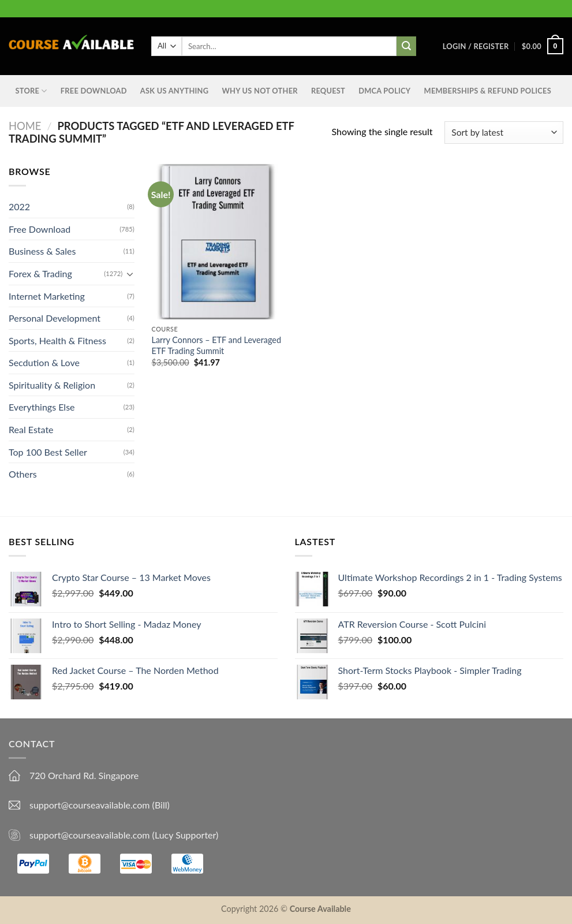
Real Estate (31, 429)
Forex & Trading (40, 273)
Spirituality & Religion (52, 385)
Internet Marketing (47, 295)
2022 (19, 206)
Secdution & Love (44, 362)
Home (25, 126)
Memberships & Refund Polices (488, 91)
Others (23, 474)
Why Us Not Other (259, 91)
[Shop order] (504, 133)
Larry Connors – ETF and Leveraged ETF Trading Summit (216, 345)
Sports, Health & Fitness (57, 340)
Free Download (94, 91)
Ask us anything (174, 91)
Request (328, 91)
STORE (31, 91)
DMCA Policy (384, 91)
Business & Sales (42, 251)
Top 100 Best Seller (48, 452)
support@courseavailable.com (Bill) (100, 805)
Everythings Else (42, 407)
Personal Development (55, 318)
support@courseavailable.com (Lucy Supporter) (124, 835)
